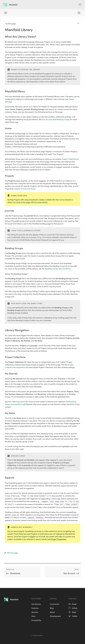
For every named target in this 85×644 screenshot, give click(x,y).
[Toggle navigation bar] (6, 13)
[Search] (79, 13)
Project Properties (58, 539)
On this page (11, 24)
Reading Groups (63, 119)
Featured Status (29, 189)
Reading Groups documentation (58, 269)
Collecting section (18, 402)
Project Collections (69, 159)
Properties (34, 81)
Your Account (47, 119)
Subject (17, 189)
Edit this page (11, 553)
